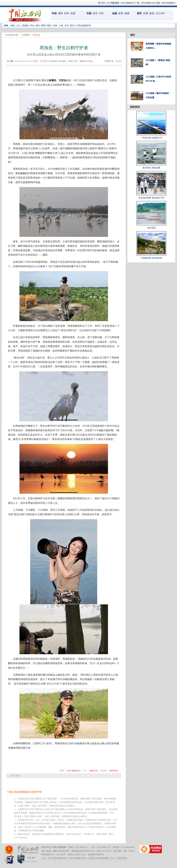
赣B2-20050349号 (61, 851)
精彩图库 (135, 107)
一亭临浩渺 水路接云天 (151, 138)
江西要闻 (25, 35)
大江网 (10, 61)
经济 (95, 13)
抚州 (72, 26)
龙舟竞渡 (151, 228)
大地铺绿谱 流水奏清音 (151, 258)
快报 (73, 13)
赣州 (49, 26)
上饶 (61, 26)
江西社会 (36, 35)
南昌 (13, 26)
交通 (145, 13)
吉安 (67, 26)
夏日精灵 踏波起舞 (151, 168)
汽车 (101, 13)
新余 (38, 26)
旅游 (152, 13)
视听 (61, 13)
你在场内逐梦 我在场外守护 (151, 198)
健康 (127, 13)
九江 (18, 26)
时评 (67, 13)
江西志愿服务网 (83, 26)
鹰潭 (44, 26)
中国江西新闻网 (59, 847)
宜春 (55, 26)
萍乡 (32, 26)
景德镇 (25, 26)
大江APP (160, 13)
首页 (103, 3)
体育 (121, 13)
